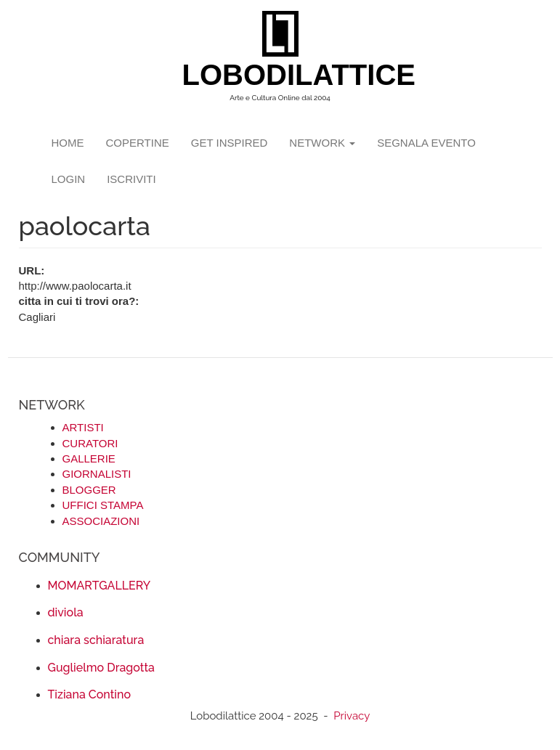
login (69, 179)
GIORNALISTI (97, 474)
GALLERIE (89, 458)
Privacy (352, 716)
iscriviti (131, 179)
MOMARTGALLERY (100, 586)
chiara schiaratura (96, 640)
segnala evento (426, 143)
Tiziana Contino (89, 694)
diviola (66, 612)
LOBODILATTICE (286, 75)
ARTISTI (83, 427)
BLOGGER (89, 490)
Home (68, 143)
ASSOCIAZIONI (101, 521)
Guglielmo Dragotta (101, 668)
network (322, 143)
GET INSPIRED (230, 143)
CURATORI (90, 443)
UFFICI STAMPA (103, 505)
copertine (138, 143)
